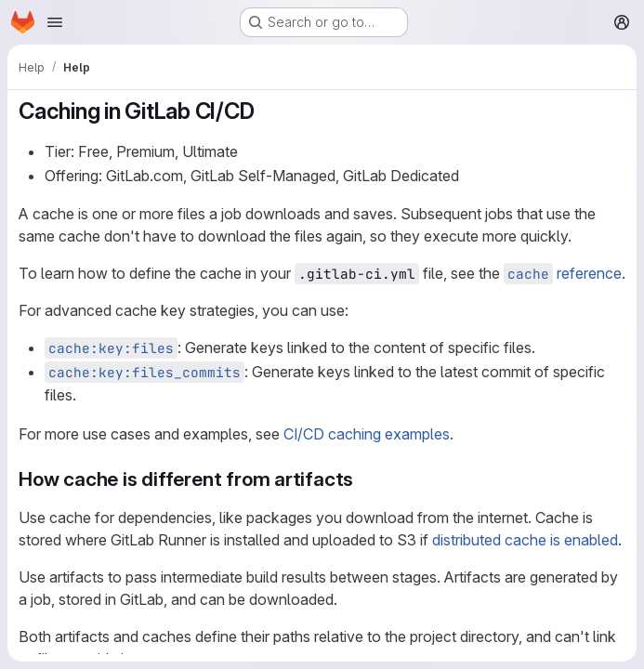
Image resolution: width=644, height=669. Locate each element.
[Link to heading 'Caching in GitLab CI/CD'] (266, 111)
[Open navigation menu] (55, 22)
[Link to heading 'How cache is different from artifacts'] (364, 479)
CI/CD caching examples (367, 434)
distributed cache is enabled (525, 540)
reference (563, 273)
